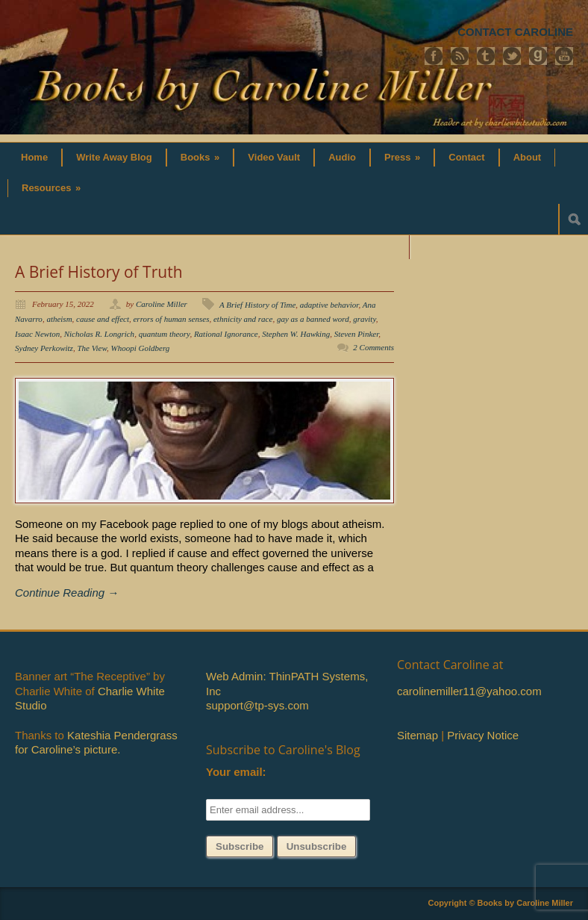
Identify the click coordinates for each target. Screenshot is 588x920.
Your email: (236, 772)
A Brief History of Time (257, 305)
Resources (51, 188)
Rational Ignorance (226, 334)
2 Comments (373, 347)
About (528, 157)
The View (92, 348)
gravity (365, 319)
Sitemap (417, 735)
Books (200, 157)
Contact (466, 157)
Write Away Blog (114, 157)
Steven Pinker (357, 334)
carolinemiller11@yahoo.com (469, 691)
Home (34, 157)
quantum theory (165, 334)
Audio (342, 157)
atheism (59, 319)
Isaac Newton (37, 334)
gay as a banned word (313, 319)
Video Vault (274, 157)
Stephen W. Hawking (296, 334)
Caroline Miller (162, 304)
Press (402, 157)
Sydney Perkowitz (44, 348)
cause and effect (103, 319)
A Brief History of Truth (99, 272)
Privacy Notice (483, 735)
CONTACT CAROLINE (515, 32)
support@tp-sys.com (257, 705)
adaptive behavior (329, 305)
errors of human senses (171, 319)
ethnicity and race (243, 319)
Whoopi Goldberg (141, 348)
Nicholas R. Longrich (99, 334)
